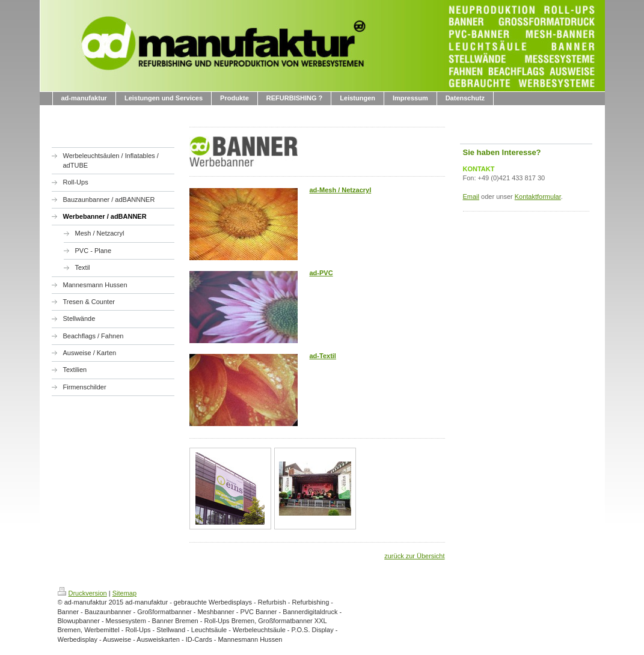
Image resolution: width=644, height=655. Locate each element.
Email (471, 196)
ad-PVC (321, 273)
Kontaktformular (538, 196)
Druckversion (82, 593)
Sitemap (124, 593)
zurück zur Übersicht (414, 556)
